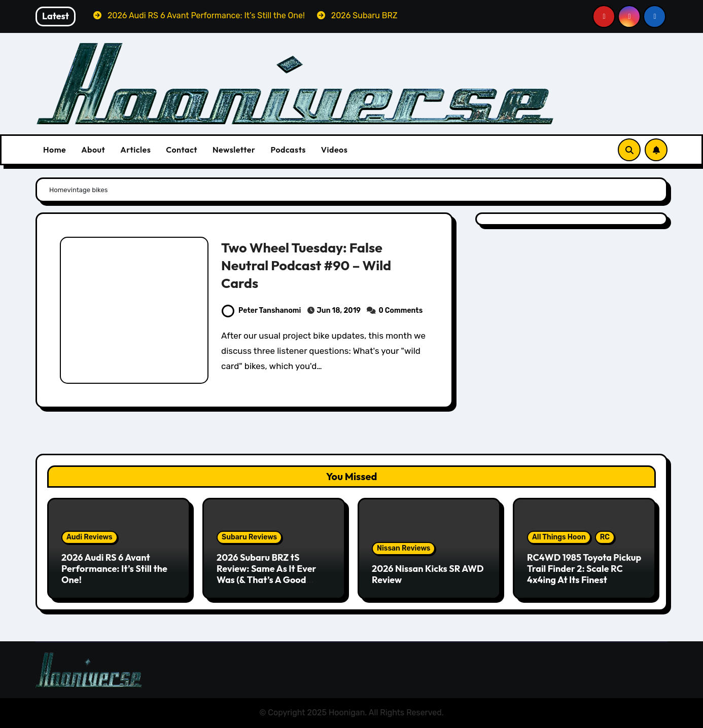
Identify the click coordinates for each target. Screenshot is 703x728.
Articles (135, 150)
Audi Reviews (90, 537)
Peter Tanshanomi (261, 311)
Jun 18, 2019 (339, 311)
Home (55, 150)
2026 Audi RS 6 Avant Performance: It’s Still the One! (114, 568)
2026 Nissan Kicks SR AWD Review (428, 574)
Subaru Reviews (249, 537)
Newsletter (234, 150)
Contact (182, 150)
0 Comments (400, 311)
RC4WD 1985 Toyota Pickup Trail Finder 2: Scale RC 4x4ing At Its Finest (584, 568)
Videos (335, 150)
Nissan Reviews (403, 548)
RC (605, 537)
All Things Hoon (559, 537)
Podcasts (288, 150)
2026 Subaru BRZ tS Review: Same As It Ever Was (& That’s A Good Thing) (267, 574)
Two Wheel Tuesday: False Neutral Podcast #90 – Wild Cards (307, 265)
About (93, 150)
